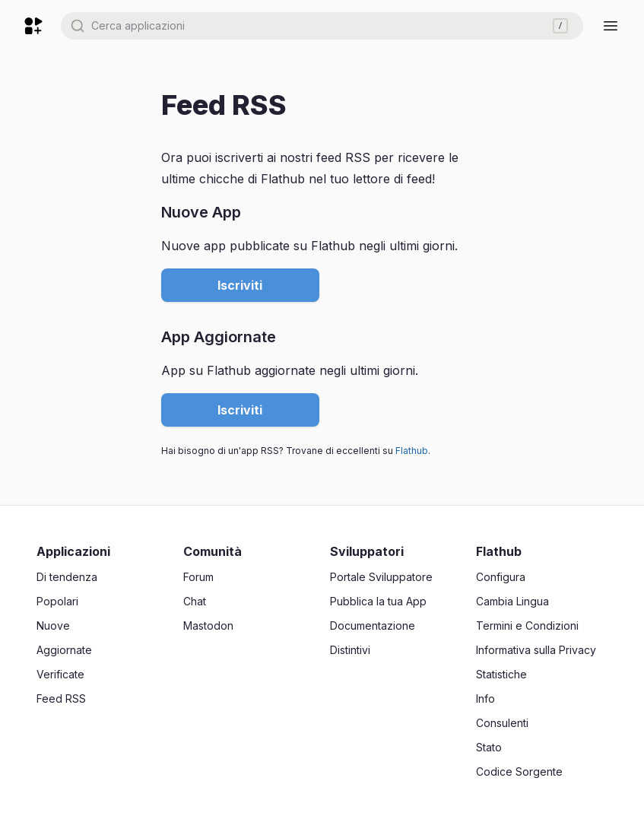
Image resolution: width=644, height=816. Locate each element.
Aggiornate (64, 650)
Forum (198, 577)
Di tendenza (67, 577)
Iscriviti (240, 285)
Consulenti (502, 723)
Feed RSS (61, 699)
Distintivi (350, 650)
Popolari (57, 601)
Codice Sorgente (519, 772)
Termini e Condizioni (527, 625)
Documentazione (373, 625)
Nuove (53, 625)
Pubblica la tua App (378, 601)
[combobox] (322, 26)
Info (485, 699)
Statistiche (501, 674)
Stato (489, 747)
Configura (501, 577)
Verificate (60, 674)
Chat (195, 601)
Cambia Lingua (512, 601)
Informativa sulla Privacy (536, 650)
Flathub (412, 451)
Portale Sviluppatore (381, 577)
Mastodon (208, 625)
